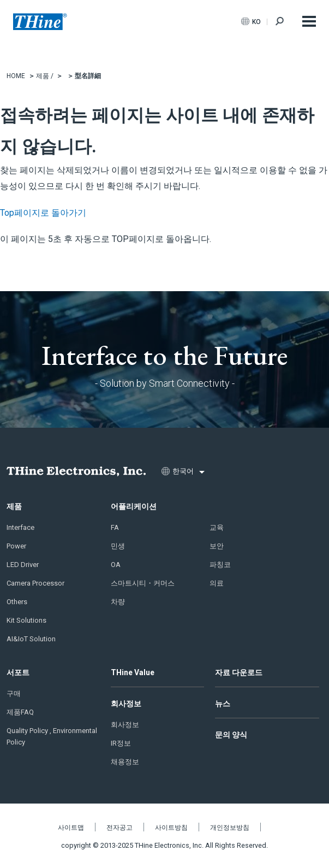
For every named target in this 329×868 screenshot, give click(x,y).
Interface (20, 527)
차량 (118, 602)
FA (115, 527)
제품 (14, 506)
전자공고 (119, 828)
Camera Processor (35, 583)
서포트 (18, 672)
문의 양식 (231, 735)
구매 (14, 693)
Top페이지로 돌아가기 (43, 213)
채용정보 (125, 762)
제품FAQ (20, 712)
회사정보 (126, 704)
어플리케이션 (134, 506)
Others (17, 602)
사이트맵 (71, 828)
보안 (217, 546)
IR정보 (121, 743)
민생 (118, 546)
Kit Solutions (26, 620)
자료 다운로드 (239, 672)
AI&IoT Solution (31, 639)
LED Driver (23, 565)
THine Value (133, 672)
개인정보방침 (230, 828)
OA (116, 565)
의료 (217, 583)
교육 (217, 527)
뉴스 (223, 704)
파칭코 (220, 565)
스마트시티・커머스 (143, 583)
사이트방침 (171, 828)
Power (16, 546)
